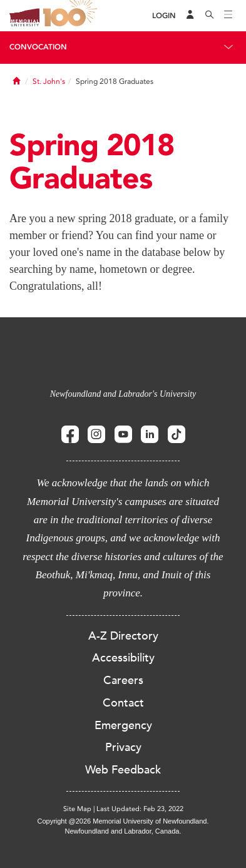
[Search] (210, 16)
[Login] (164, 16)
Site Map (77, 809)
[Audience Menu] (190, 16)
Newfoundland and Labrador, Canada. (123, 831)
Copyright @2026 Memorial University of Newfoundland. (123, 821)
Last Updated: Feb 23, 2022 (140, 809)
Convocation (38, 47)
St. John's (49, 81)
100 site (72, 16)
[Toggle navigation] (228, 16)
